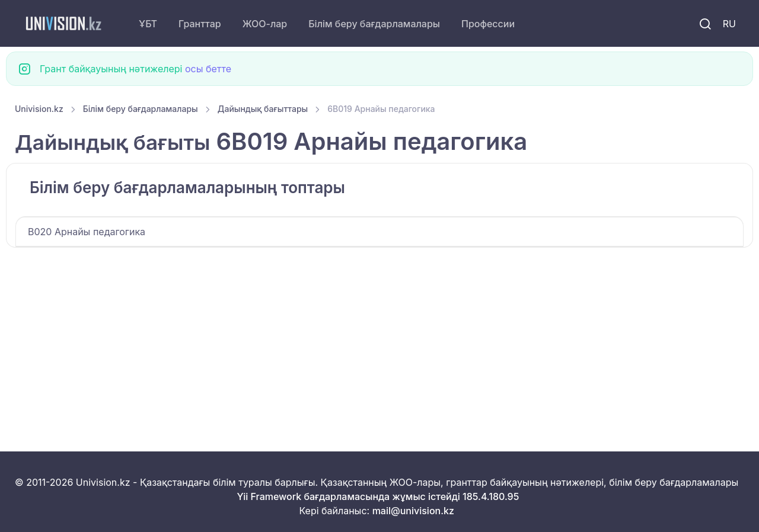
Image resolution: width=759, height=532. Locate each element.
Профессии (488, 24)
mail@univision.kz (413, 511)
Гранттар (200, 24)
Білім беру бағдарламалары (374, 24)
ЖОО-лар (265, 24)
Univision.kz (39, 109)
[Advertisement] (371, 335)
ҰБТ (148, 24)
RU (729, 24)
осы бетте (208, 69)
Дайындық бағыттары (263, 109)
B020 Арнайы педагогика (87, 232)
